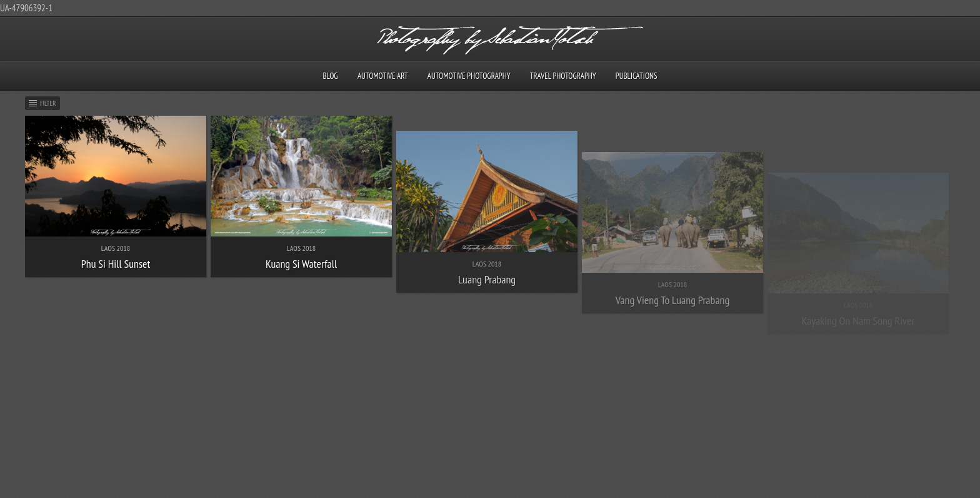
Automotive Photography (469, 76)
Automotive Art (383, 76)
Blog (330, 76)
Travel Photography (563, 76)
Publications (637, 76)
